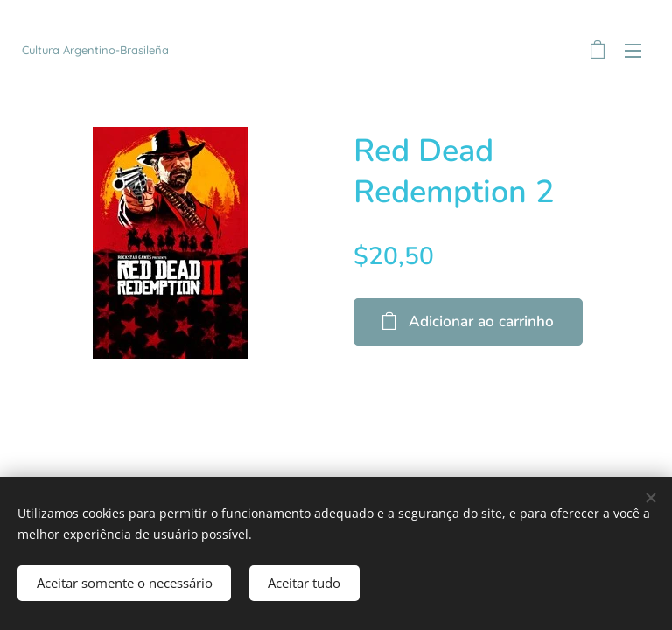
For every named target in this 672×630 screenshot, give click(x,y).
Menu (633, 51)
